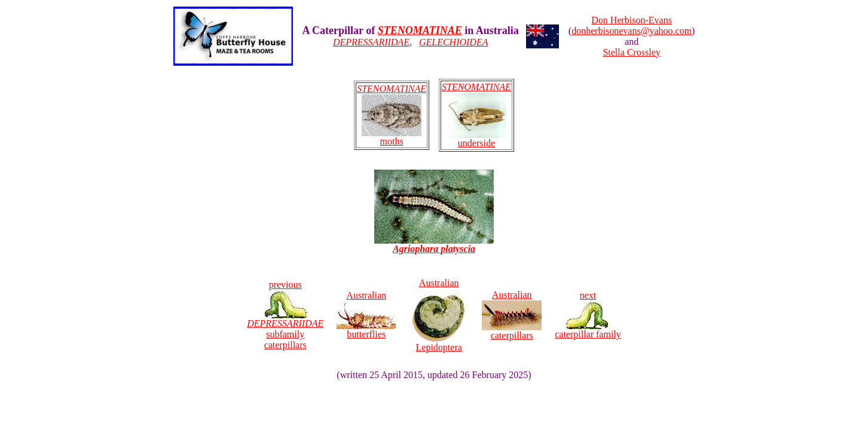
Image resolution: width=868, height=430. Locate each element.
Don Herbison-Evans (632, 20)
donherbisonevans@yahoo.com (632, 31)
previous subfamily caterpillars (285, 315)
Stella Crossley (631, 52)
